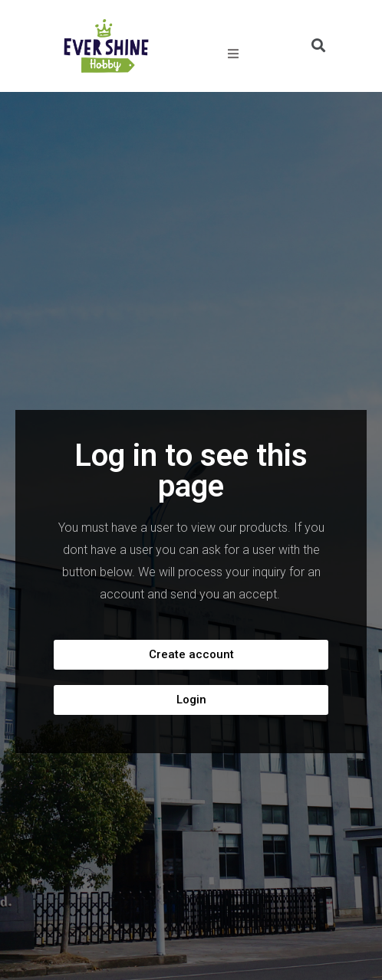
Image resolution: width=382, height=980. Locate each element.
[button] (191, 655)
